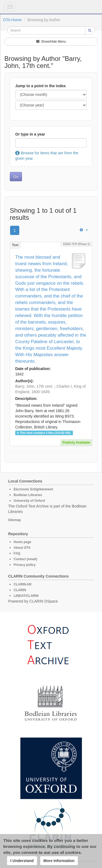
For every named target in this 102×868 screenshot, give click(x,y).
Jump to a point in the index (41, 86)
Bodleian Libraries (28, 495)
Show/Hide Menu (51, 42)
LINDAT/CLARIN (26, 596)
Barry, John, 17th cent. (34, 386)
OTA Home (12, 20)
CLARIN (20, 590)
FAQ (17, 553)
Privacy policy (25, 565)
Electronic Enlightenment (33, 489)
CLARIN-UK (23, 584)
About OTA (22, 548)
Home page (22, 542)
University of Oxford (29, 501)
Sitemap (15, 520)
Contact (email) (25, 559)
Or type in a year (30, 134)
